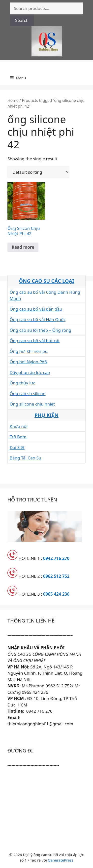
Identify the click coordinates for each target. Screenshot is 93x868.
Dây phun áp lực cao (30, 372)
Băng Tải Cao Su (25, 458)
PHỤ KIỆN (46, 415)
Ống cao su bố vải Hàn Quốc (38, 319)
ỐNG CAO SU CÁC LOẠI (46, 281)
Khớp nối (19, 426)
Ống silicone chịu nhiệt (32, 404)
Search (22, 20)
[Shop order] (38, 172)
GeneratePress (61, 860)
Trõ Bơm (18, 437)
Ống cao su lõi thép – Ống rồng (40, 330)
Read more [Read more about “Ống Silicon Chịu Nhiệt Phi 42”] (23, 247)
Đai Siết (17, 447)
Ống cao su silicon (28, 393)
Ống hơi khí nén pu (29, 351)
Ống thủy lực (22, 383)
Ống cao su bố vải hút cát (35, 341)
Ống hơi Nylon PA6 (28, 362)
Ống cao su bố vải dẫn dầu (36, 309)
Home (13, 100)
